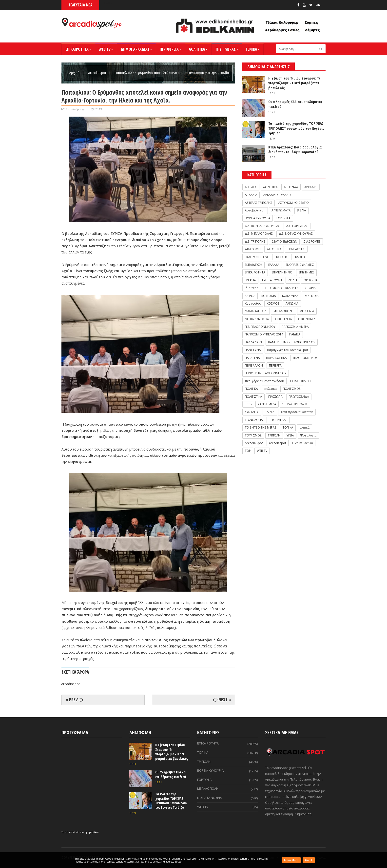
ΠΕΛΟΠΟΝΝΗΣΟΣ (305, 358)
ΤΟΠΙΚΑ (288, 427)
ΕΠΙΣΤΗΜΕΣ (306, 272)
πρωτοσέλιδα (72, 832)
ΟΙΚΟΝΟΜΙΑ (307, 319)
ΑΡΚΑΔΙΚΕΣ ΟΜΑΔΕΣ (278, 195)
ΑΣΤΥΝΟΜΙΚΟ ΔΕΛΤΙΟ (294, 203)
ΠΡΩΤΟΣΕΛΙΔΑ (299, 397)
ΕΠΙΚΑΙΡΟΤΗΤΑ (78, 49)
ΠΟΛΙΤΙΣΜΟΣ (292, 389)
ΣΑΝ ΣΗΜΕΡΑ (267, 404)
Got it (309, 860)
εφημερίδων (92, 832)
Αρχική (75, 73)
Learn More (291, 860)
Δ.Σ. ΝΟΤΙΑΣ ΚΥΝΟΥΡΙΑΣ (296, 234)
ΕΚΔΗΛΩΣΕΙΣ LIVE (257, 257)
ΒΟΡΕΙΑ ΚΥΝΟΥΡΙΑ (258, 218)
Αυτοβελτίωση (255, 210)
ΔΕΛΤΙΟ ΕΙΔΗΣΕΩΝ (284, 241)
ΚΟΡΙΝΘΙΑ (312, 296)
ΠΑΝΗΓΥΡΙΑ (253, 350)
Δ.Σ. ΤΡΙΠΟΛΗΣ (255, 241)
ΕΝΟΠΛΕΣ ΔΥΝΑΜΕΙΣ (300, 265)
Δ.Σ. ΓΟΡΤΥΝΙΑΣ (297, 226)
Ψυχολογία (308, 435)
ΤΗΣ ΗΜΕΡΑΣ (227, 49)
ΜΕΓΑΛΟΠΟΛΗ (283, 311)
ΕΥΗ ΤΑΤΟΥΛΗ (272, 280)
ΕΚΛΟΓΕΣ (300, 257)
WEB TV (106, 49)
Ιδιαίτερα (252, 288)
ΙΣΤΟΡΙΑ (310, 288)
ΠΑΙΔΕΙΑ (295, 334)
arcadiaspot (97, 73)
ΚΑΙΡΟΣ (250, 296)
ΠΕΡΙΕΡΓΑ (275, 365)
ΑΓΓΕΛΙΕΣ (251, 187)
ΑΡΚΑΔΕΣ (311, 187)
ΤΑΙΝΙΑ (270, 412)
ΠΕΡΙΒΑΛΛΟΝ (254, 365)
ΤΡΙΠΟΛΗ (274, 435)
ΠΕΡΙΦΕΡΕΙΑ (170, 49)
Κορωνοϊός (253, 303)
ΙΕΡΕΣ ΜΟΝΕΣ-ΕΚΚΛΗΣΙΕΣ (281, 288)
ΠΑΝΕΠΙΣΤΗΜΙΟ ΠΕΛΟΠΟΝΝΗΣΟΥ (292, 342)
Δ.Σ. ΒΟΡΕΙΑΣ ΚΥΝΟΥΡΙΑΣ (262, 226)
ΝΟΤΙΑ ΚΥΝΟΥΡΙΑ (257, 319)
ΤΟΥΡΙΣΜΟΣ (253, 435)
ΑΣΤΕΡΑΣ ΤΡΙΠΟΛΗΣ (259, 203)
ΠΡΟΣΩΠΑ (275, 397)
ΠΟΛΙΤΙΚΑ (251, 389)
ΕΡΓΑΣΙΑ (250, 280)
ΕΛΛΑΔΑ (274, 265)
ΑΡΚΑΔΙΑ (251, 195)
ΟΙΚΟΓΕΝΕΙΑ (284, 319)
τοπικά (304, 427)
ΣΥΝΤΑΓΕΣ (252, 412)
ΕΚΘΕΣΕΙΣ (281, 257)
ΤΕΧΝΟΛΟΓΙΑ (254, 420)
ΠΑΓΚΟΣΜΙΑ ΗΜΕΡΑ (295, 327)
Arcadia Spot (254, 443)
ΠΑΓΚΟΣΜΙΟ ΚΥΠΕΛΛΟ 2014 (264, 334)
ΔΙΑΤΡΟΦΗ (253, 249)
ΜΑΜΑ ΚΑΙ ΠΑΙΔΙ (256, 311)
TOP (248, 451)
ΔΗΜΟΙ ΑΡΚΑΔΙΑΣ (136, 49)
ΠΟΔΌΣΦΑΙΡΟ (300, 381)
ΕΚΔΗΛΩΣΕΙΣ (296, 249)
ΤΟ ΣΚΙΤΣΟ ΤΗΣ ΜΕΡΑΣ (261, 427)
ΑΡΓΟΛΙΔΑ (291, 187)
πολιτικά (270, 389)
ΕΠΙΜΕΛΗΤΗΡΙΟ (282, 272)
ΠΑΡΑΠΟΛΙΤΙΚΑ (276, 358)
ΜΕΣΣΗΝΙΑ (307, 311)
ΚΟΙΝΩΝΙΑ (269, 296)
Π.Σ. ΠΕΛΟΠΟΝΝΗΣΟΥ (260, 327)
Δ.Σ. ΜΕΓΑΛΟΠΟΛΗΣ (259, 234)
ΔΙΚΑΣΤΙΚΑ (274, 249)
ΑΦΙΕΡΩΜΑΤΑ (281, 210)
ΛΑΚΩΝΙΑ (292, 303)
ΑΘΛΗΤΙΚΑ (198, 49)
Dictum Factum (303, 443)
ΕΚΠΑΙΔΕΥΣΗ (253, 265)
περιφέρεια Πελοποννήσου (264, 381)
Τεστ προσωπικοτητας (297, 412)
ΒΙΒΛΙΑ (301, 210)
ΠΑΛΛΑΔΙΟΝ (253, 342)
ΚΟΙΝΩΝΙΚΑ (290, 296)
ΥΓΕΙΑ (290, 435)
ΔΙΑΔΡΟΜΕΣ (312, 241)
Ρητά (248, 404)
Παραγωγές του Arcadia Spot (288, 350)
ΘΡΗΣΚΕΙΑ (311, 280)
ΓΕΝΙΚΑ (253, 49)
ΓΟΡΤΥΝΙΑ (283, 218)
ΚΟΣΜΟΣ (273, 303)
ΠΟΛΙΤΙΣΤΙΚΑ (253, 397)
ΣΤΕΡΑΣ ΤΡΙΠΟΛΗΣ (295, 404)
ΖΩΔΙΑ (293, 280)
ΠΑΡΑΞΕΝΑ (252, 358)
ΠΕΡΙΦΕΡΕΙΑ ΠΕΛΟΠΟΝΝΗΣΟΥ (266, 373)
